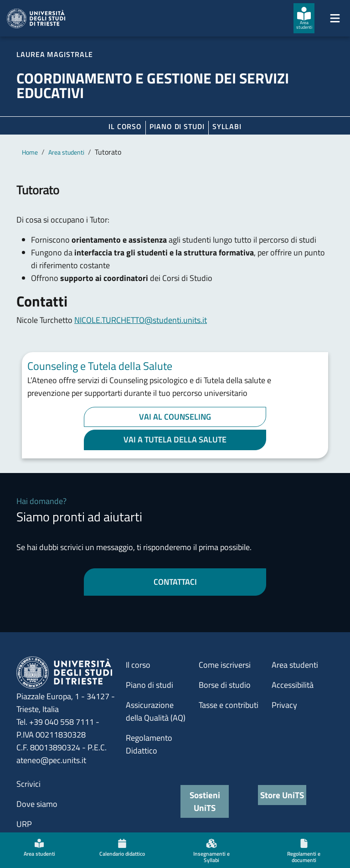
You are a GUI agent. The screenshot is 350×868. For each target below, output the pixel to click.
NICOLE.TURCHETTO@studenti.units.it (141, 320)
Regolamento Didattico (149, 744)
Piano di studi (149, 685)
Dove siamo (37, 804)
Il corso (125, 126)
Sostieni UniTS (205, 801)
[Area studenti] (304, 18)
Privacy (284, 705)
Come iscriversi (225, 665)
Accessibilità (293, 685)
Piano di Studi (177, 126)
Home (30, 152)
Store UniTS (282, 795)
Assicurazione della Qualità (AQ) (156, 711)
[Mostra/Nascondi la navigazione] (335, 18)
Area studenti (66, 152)
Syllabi (227, 126)
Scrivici (28, 784)
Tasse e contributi (229, 705)
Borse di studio (225, 685)
